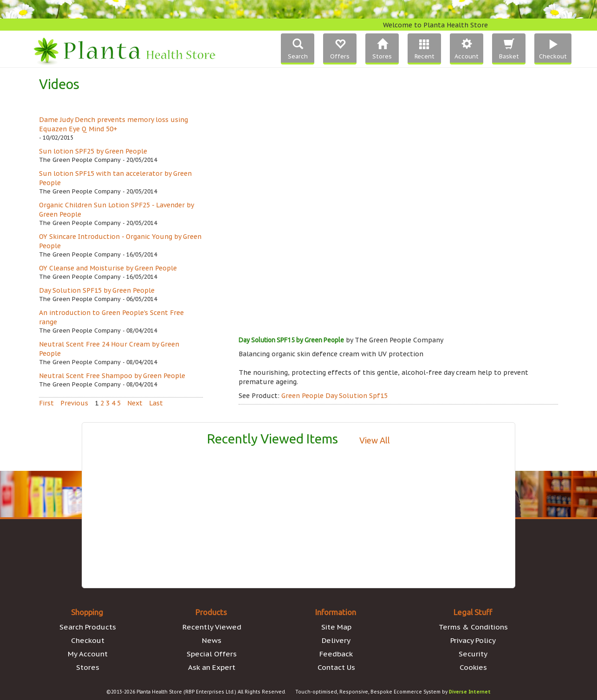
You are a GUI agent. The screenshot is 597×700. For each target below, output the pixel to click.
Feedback (336, 654)
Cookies (473, 667)
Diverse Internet (470, 692)
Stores (88, 667)
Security (473, 654)
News (212, 640)
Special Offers (212, 654)
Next (135, 403)
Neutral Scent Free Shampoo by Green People (112, 376)
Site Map (336, 627)
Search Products (88, 627)
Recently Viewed (212, 627)
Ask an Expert (212, 667)
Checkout (88, 640)
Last (156, 403)
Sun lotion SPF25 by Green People (93, 151)
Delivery (336, 640)
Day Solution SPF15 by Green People (97, 290)
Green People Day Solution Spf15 (334, 396)
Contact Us (336, 667)
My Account (88, 654)
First (46, 403)
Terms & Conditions (473, 627)
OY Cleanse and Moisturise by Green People (108, 268)
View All (375, 440)
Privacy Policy (473, 640)
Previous (74, 403)
